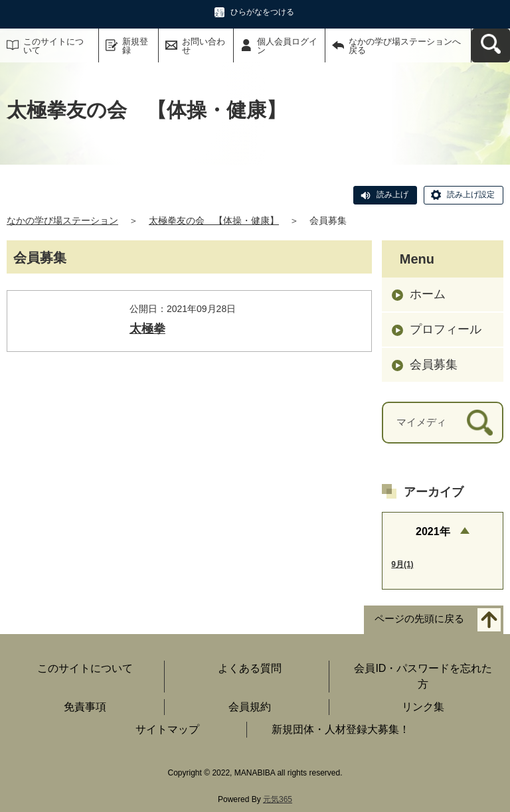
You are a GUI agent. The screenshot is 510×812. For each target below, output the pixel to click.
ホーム (428, 294)
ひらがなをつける (262, 12)
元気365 (278, 799)
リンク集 (423, 707)
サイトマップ (167, 729)
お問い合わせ (204, 46)
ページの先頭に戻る (419, 618)
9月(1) (402, 564)
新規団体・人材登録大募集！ (341, 729)
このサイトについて (53, 46)
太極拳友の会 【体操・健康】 (214, 220)
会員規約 (250, 707)
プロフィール (446, 329)
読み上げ (392, 195)
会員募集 (434, 365)
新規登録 (135, 46)
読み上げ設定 (471, 195)
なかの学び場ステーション (62, 220)
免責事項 (85, 707)
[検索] (480, 423)
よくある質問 (250, 668)
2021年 (433, 531)
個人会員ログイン (287, 46)
